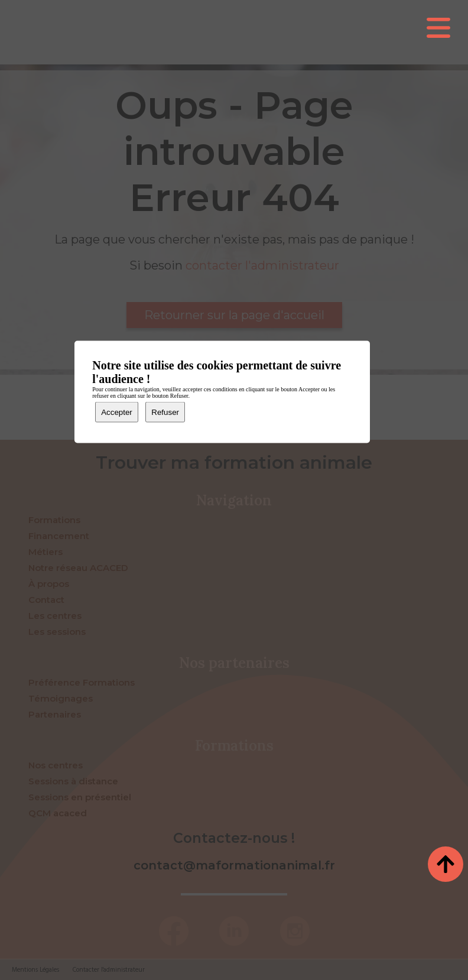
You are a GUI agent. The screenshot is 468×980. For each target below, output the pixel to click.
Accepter (117, 412)
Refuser (165, 412)
